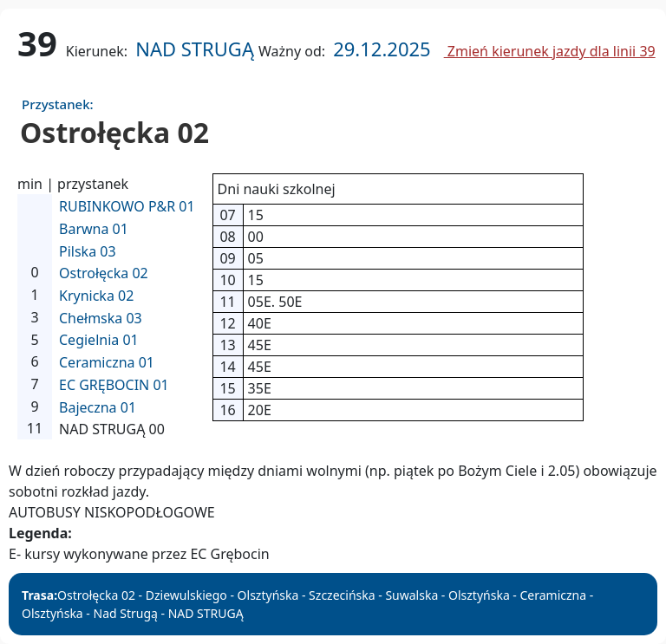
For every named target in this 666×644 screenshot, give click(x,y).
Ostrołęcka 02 (104, 273)
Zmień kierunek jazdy (550, 51)
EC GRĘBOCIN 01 (114, 385)
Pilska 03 (88, 251)
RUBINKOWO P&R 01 (127, 206)
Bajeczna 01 (98, 407)
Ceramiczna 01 (107, 362)
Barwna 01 (94, 229)
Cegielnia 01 (99, 340)
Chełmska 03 (101, 318)
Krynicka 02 (96, 296)
